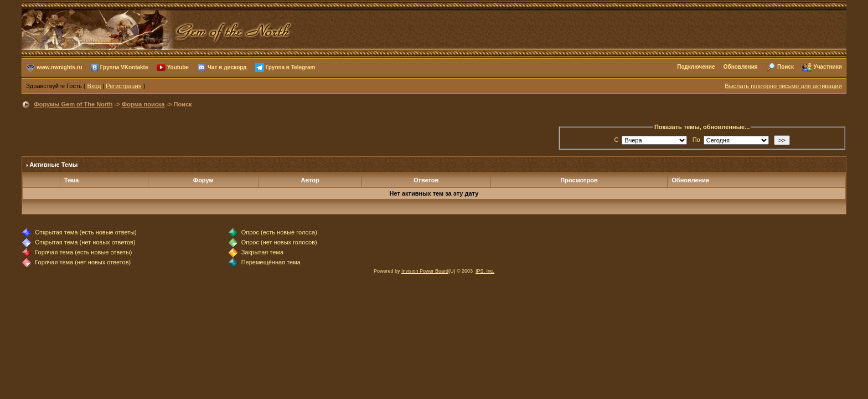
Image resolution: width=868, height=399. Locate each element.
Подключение (696, 67)
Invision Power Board (425, 271)
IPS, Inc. (485, 271)
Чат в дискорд (227, 67)
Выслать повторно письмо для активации (783, 86)
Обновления (741, 67)
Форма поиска (143, 104)
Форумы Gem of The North (73, 104)
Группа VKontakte (124, 67)
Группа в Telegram (291, 67)
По (696, 140)
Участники (827, 67)
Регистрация (123, 86)
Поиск (786, 67)
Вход (94, 86)
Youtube (178, 67)
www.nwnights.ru (59, 67)
